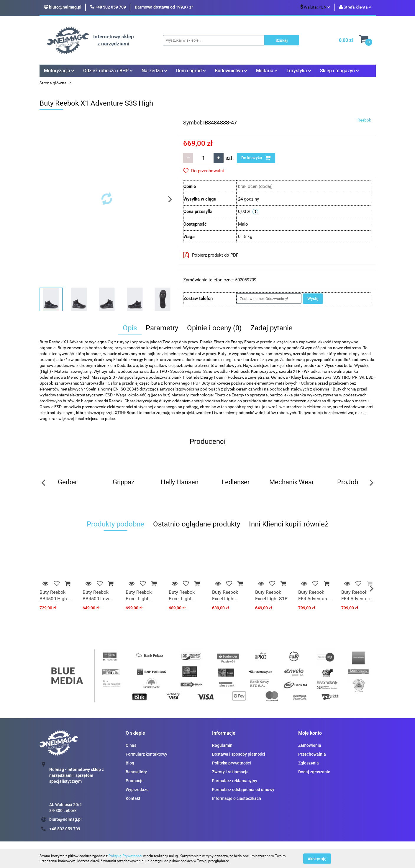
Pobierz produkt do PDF (211, 255)
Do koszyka (256, 158)
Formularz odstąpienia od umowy (243, 790)
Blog (130, 763)
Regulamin (222, 745)
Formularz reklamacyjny (235, 781)
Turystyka (299, 71)
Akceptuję (317, 859)
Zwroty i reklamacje (230, 772)
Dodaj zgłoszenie (314, 772)
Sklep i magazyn (339, 71)
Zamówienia (310, 745)
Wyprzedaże (137, 790)
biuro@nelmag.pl (65, 819)
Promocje (135, 781)
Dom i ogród (191, 71)
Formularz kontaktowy (146, 754)
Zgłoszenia (309, 763)
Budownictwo (231, 71)
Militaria (267, 71)
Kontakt (133, 798)
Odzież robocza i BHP (108, 71)
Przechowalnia (312, 754)
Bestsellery (136, 772)
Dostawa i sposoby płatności (239, 754)
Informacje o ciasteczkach (237, 798)
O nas (131, 745)
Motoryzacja (59, 71)
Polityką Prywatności (125, 856)
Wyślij (313, 298)
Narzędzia (154, 71)
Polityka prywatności (232, 763)
